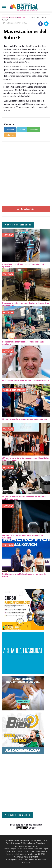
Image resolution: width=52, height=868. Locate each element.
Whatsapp (33, 130)
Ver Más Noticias (26, 209)
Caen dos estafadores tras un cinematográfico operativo (24, 265)
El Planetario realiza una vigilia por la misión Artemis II (23, 537)
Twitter (22, 130)
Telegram (10, 135)
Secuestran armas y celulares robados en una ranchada (23, 343)
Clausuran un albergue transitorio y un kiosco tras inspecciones (25, 304)
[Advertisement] (26, 172)
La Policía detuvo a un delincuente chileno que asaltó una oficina (24, 498)
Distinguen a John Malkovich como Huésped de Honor (24, 575)
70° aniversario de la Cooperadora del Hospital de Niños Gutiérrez (26, 459)
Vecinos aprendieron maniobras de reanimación (24, 419)
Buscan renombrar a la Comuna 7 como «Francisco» (26, 380)
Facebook (10, 130)
